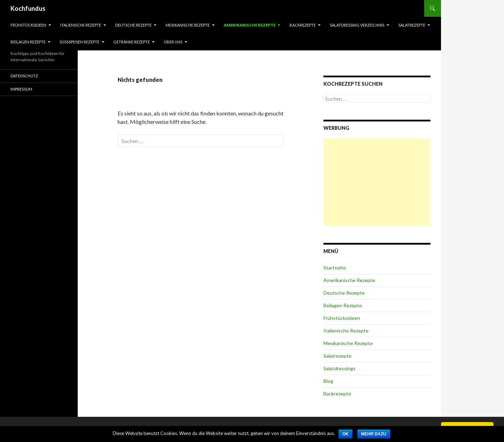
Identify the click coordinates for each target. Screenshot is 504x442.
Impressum (21, 89)
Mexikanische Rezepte (188, 25)
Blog (328, 381)
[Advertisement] (377, 182)
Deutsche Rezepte (133, 25)
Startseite (335, 268)
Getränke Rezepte (132, 42)
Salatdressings (339, 368)
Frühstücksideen (28, 25)
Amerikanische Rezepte (250, 25)
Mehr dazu (374, 434)
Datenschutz (24, 76)
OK (345, 434)
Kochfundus (28, 8)
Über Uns (173, 42)
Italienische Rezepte (81, 25)
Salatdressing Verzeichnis (357, 25)
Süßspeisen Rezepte (79, 42)
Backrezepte (303, 25)
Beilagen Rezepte (28, 42)
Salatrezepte (412, 25)
